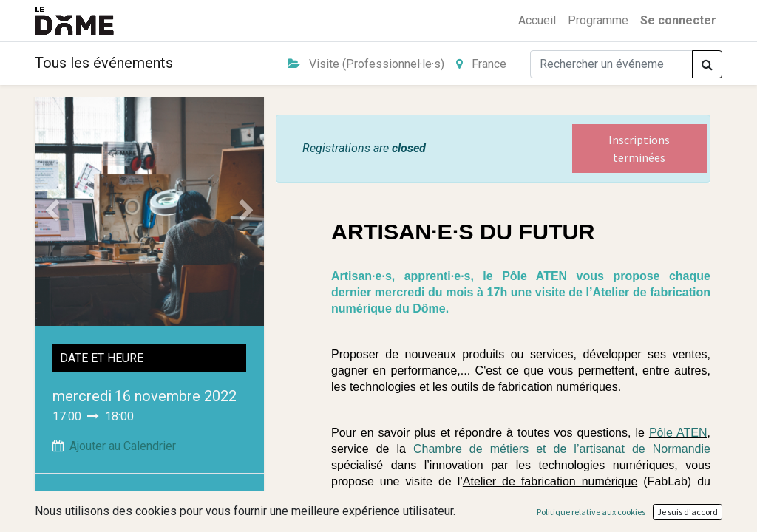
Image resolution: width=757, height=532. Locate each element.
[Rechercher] (707, 64)
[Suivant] (247, 211)
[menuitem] (537, 21)
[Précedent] (52, 211)
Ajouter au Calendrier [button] (123, 446)
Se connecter (678, 20)
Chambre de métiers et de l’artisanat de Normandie (562, 449)
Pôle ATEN (678, 433)
